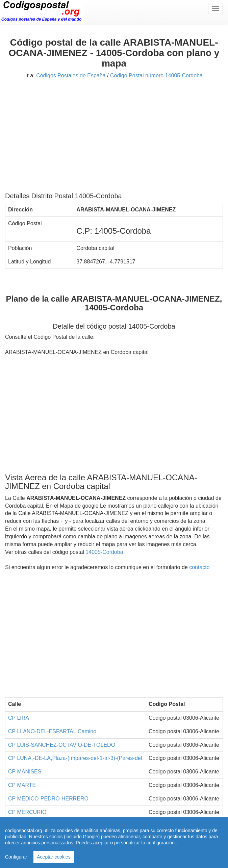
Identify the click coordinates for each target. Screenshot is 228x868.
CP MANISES (25, 772)
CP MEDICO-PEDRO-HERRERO (48, 799)
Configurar (17, 857)
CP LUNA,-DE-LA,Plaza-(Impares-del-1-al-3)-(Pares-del (75, 758)
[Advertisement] (114, 138)
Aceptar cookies (54, 857)
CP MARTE (22, 785)
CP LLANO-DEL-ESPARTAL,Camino (52, 731)
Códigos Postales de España (71, 75)
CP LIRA (19, 718)
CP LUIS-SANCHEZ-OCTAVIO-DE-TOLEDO (62, 745)
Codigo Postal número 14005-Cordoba (156, 75)
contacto (199, 567)
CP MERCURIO (27, 812)
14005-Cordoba (104, 552)
